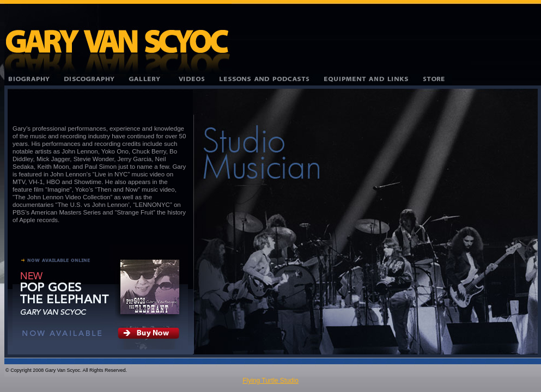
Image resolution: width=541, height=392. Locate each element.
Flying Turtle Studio (270, 381)
